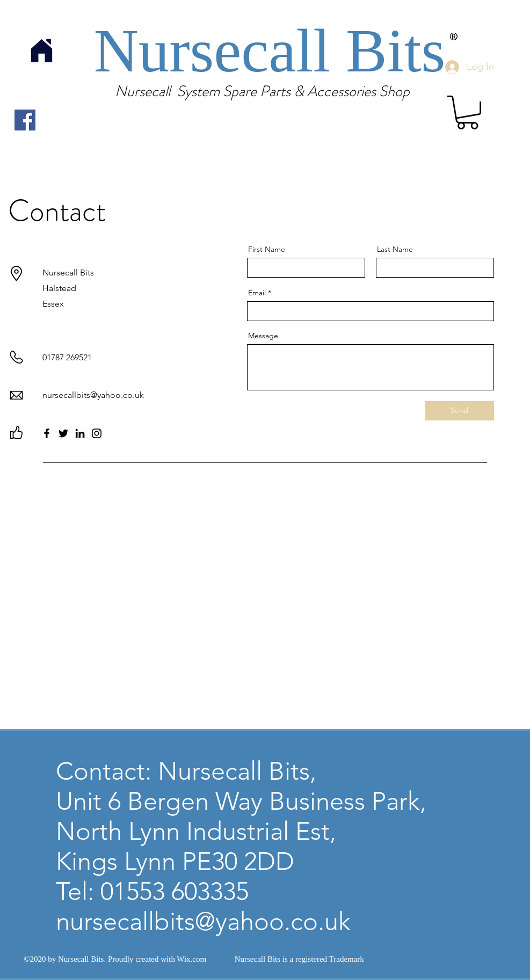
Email (257, 293)
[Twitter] (63, 433)
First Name (267, 249)
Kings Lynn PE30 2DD (175, 861)
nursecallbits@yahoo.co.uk (93, 395)
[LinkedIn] (80, 433)
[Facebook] (25, 120)
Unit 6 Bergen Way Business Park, (241, 801)
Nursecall (220, 51)
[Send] (460, 411)
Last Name (395, 249)
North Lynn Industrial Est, (196, 831)
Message (263, 336)
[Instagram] (97, 433)
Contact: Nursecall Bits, (186, 771)
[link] (467, 112)
